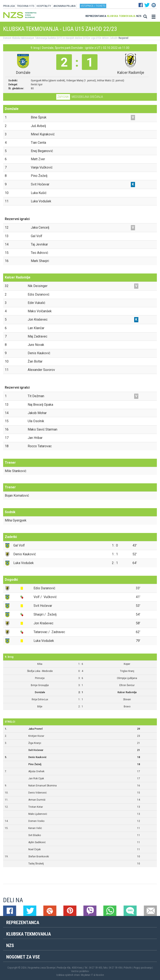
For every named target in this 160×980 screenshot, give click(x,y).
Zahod (113, 38)
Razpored (123, 38)
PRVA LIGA (9, 6)
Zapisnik (63, 97)
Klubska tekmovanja (121, 16)
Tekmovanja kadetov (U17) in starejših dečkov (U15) (61, 38)
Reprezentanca (96, 16)
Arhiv (104, 38)
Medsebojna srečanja (87, 97)
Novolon (100, 975)
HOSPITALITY (44, 6)
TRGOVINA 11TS (26, 6)
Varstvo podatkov (80, 971)
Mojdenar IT (87, 975)
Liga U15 (95, 38)
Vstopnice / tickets (93, 6)
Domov (7, 38)
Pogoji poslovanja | (143, 968)
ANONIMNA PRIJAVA (64, 6)
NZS (139, 16)
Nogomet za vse (23, 957)
